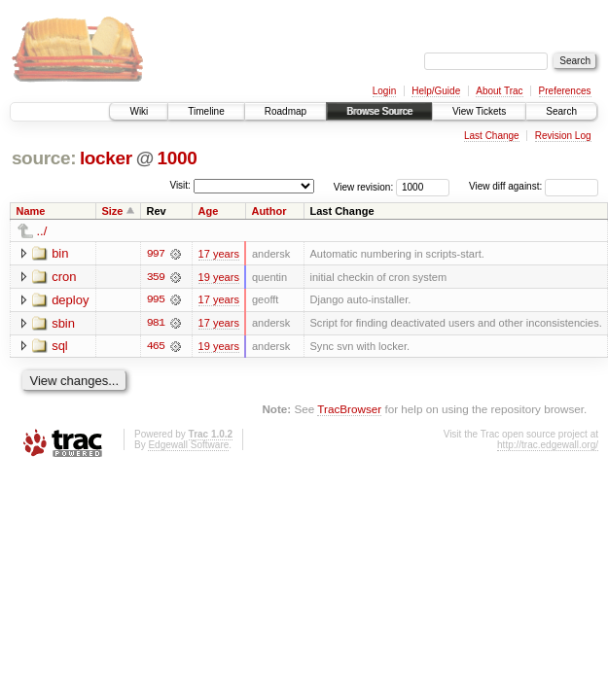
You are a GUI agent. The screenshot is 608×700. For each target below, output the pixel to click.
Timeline (206, 111)
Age (209, 211)
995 (156, 300)
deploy (70, 300)
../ (42, 231)
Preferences (565, 91)
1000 (178, 158)
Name (31, 211)
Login (384, 91)
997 (156, 254)
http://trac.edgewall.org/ (548, 446)
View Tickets (479, 111)
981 (156, 324)
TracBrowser (349, 410)
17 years (219, 254)
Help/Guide (436, 91)
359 (156, 277)
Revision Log (563, 136)
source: (44, 158)
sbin (63, 323)
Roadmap (286, 111)
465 (156, 347)
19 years (219, 277)
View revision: (364, 186)
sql (60, 347)
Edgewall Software (188, 446)
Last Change (492, 136)
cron (64, 277)
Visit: (180, 185)
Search (561, 111)
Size (112, 211)
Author (268, 211)
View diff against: (534, 186)
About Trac (499, 91)
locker (106, 158)
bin (60, 253)
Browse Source (379, 111)
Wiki (139, 111)
